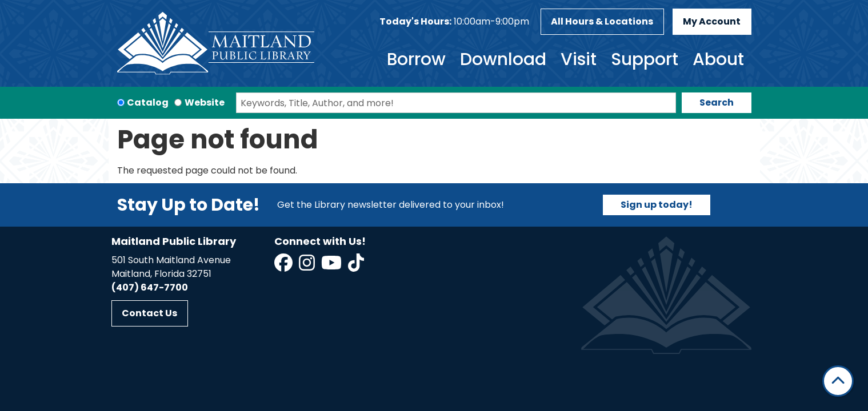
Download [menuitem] (503, 59)
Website (205, 102)
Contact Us (149, 313)
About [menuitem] (718, 59)
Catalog (148, 102)
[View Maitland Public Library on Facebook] (284, 266)
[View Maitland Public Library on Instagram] (308, 266)
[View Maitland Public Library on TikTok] (356, 266)
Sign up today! (657, 205)
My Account (712, 21)
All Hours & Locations (602, 21)
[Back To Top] (838, 381)
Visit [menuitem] (579, 59)
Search (717, 102)
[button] (454, 22)
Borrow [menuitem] (416, 59)
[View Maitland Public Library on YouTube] (332, 266)
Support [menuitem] (645, 59)
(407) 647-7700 (150, 287)
